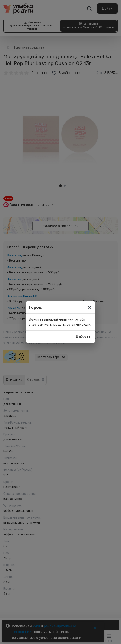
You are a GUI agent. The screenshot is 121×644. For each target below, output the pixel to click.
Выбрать (83, 337)
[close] (89, 307)
